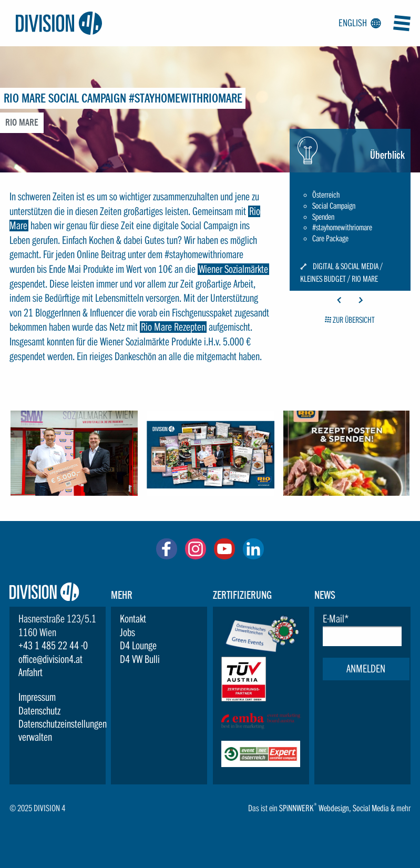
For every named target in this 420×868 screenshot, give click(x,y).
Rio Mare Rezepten (173, 327)
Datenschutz (39, 711)
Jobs (127, 632)
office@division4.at (50, 659)
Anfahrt (30, 672)
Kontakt (133, 619)
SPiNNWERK (296, 808)
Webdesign (334, 808)
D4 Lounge (138, 646)
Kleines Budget (323, 278)
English (358, 23)
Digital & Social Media (346, 266)
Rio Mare (365, 278)
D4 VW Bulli (140, 659)
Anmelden (366, 669)
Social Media (371, 808)
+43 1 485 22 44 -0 (53, 646)
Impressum (37, 697)
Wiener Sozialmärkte (233, 269)
